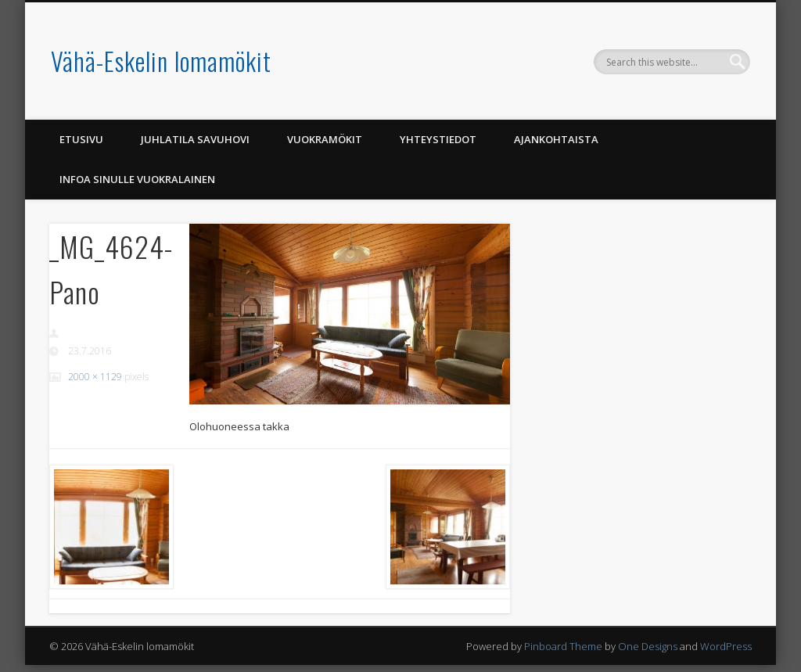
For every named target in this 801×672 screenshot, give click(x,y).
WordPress (726, 646)
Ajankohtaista (556, 139)
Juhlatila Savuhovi (195, 139)
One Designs (648, 646)
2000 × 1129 (95, 377)
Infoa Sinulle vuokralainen (137, 179)
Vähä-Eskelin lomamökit (161, 61)
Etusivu (81, 139)
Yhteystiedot (438, 139)
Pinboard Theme (563, 646)
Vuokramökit (325, 139)
